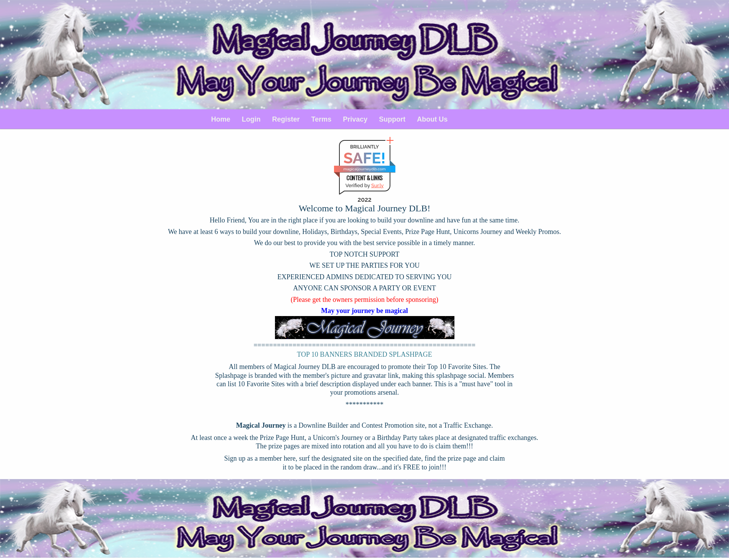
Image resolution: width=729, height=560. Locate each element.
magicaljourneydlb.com (364, 169)
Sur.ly (377, 185)
